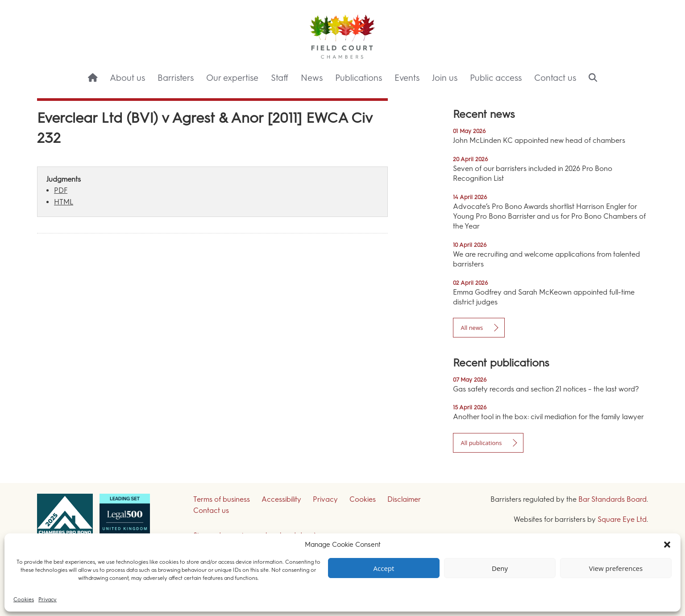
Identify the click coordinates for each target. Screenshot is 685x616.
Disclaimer (404, 499)
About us (127, 78)
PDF (61, 190)
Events (407, 78)
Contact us (555, 78)
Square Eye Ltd (622, 519)
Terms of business (222, 499)
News (312, 78)
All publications (481, 443)
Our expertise (232, 78)
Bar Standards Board (612, 499)
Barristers (176, 78)
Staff (280, 78)
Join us (445, 78)
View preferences (616, 568)
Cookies (24, 599)
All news (472, 328)
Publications (359, 78)
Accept (384, 568)
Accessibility (281, 499)
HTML (64, 202)
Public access (496, 78)
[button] (667, 545)
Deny (500, 568)
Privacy (48, 599)
